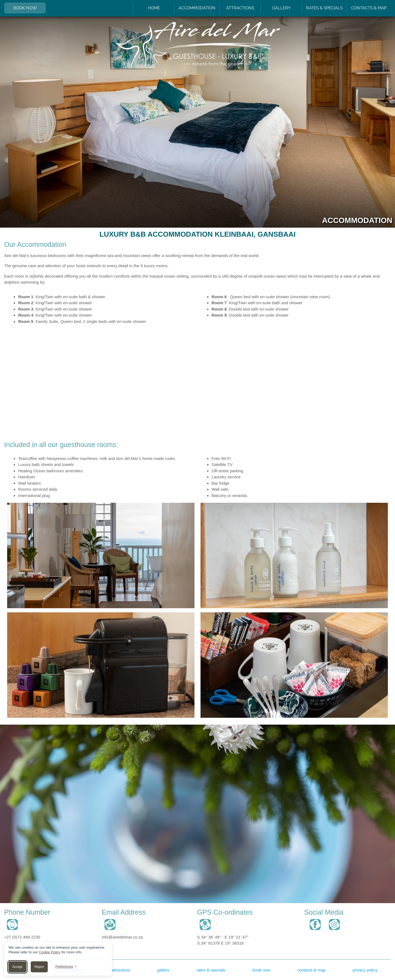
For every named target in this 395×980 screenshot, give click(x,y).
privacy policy (365, 970)
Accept (17, 967)
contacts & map (311, 970)
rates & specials (211, 970)
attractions (121, 970)
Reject (39, 967)
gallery (163, 970)
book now (261, 970)
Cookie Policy (50, 952)
